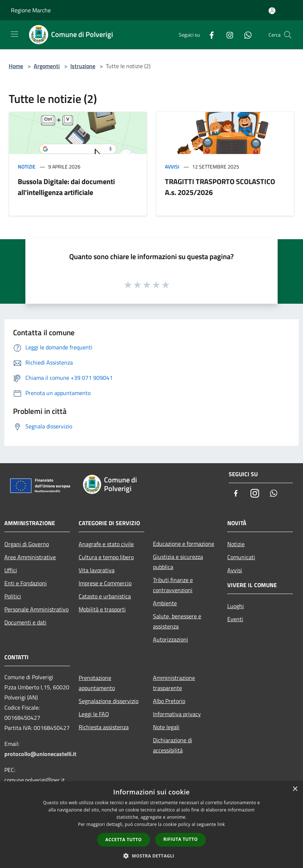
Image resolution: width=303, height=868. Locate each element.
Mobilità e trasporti (102, 609)
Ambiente (165, 603)
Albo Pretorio (169, 701)
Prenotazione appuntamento (97, 683)
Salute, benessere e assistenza (177, 621)
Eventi (235, 619)
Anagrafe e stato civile (106, 544)
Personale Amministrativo (36, 609)
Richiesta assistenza (104, 727)
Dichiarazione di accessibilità (173, 745)
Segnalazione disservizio (109, 701)
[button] (151, 856)
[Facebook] (209, 35)
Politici (13, 596)
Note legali (166, 727)
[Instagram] (227, 35)
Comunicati (241, 557)
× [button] (295, 789)
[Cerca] (288, 35)
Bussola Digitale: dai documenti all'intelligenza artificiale (66, 187)
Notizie (27, 167)
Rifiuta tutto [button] (181, 839)
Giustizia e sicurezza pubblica (178, 562)
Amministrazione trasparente (174, 683)
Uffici (11, 570)
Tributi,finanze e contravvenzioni (173, 585)
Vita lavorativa (97, 570)
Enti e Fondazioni (26, 583)
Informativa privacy (177, 714)
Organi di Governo (27, 544)
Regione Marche (31, 10)
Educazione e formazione (184, 544)
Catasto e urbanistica (105, 596)
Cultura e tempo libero (106, 557)
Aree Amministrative (30, 557)
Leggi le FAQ (94, 714)
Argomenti (47, 66)
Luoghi (236, 606)
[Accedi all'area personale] (272, 11)
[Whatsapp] (245, 35)
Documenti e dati (25, 622)
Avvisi (172, 167)
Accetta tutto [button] (124, 840)
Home (16, 66)
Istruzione (83, 66)
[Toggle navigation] (14, 34)
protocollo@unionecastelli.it (40, 754)
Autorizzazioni (171, 639)
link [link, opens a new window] (221, 824)
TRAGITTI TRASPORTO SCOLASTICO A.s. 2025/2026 (220, 187)
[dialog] (151, 825)
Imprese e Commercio (105, 583)
